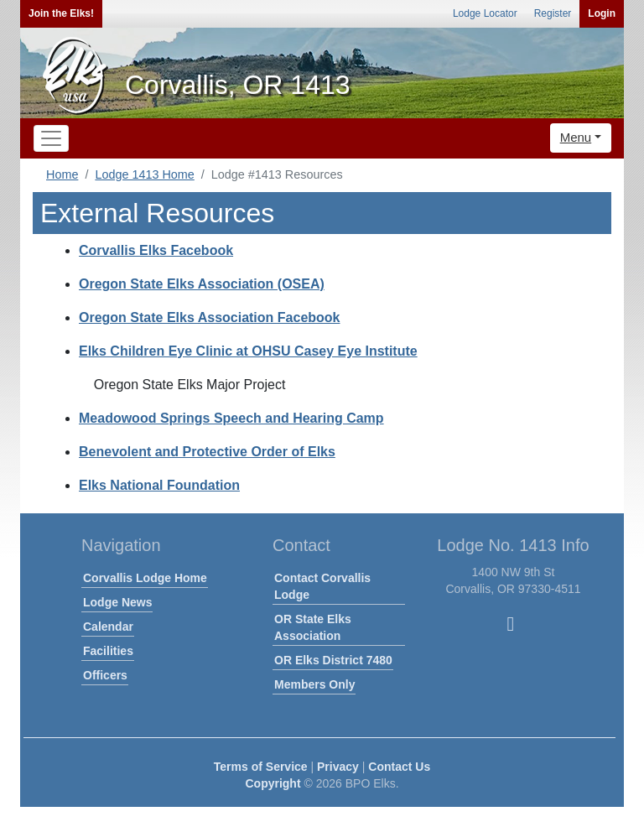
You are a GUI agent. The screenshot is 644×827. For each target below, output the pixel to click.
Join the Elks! (61, 13)
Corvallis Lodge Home (145, 578)
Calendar (108, 627)
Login (602, 13)
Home (62, 174)
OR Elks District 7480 (333, 660)
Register (553, 13)
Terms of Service (261, 767)
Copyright (273, 783)
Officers (105, 675)
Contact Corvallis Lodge (322, 586)
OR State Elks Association (313, 627)
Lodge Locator (485, 13)
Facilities (108, 651)
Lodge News (117, 602)
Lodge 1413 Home (144, 174)
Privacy (338, 767)
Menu (576, 137)
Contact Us (399, 767)
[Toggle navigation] (51, 138)
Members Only (314, 684)
